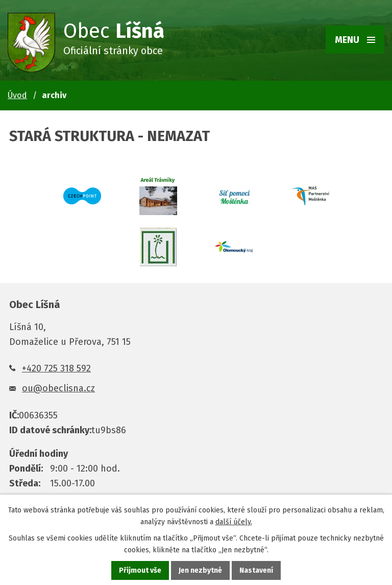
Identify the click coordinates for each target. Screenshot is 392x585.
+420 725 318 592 (56, 368)
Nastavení (256, 570)
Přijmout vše (140, 570)
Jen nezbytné (200, 570)
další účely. (234, 522)
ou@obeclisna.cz (58, 388)
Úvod (17, 95)
